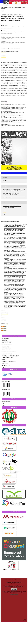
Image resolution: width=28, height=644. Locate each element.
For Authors (3, 318)
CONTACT (4, 368)
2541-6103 (8, 381)
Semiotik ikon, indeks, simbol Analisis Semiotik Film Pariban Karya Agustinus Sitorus (14, 246)
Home (2, 6)
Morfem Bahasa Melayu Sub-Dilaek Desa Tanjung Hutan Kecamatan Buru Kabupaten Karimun (14, 279)
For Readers (3, 316)
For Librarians (4, 320)
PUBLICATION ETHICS (7, 348)
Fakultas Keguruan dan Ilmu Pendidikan (14, 582)
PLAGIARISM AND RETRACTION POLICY (10, 356)
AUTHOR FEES (5, 364)
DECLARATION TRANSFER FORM (9, 352)
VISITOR (4, 360)
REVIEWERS (5, 340)
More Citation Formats (7, 197)
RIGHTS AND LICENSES (7, 344)
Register (4, 405)
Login (3, 403)
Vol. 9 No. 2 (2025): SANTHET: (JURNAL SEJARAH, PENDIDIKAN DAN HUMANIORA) (13, 8)
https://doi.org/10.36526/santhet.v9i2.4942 (11, 48)
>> (4, 310)
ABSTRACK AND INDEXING (8, 358)
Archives (6, 6)
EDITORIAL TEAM (6, 338)
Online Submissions (6, 401)
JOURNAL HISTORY (6, 366)
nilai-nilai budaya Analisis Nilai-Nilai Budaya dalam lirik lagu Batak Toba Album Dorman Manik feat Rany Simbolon (15, 239)
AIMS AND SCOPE (6, 346)
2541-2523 (8, 390)
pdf (3, 173)
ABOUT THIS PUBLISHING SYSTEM (9, 362)
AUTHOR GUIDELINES (7, 350)
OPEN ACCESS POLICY (7, 342)
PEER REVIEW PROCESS (7, 354)
